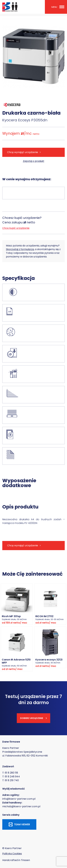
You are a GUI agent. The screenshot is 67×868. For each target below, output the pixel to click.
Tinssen (25, 860)
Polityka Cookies (12, 854)
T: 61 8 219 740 (11, 780)
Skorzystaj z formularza (20, 249)
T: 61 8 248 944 (11, 777)
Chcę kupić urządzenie (16, 228)
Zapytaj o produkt (34, 161)
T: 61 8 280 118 (10, 773)
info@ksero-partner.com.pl (19, 799)
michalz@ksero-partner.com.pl (21, 806)
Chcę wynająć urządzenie (23, 152)
